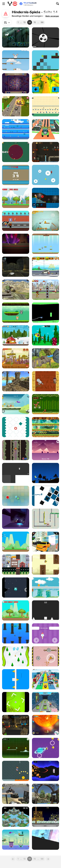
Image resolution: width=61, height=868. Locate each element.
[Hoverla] (46, 473)
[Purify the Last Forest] (16, 37)
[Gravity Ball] (46, 588)
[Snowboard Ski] (16, 656)
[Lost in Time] (16, 817)
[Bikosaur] (46, 404)
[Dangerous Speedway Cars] (46, 129)
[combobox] (7, 22)
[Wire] (46, 496)
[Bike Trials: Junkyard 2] (16, 794)
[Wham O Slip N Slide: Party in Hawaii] (46, 679)
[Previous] (13, 859)
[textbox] (7, 22)
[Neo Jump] (46, 450)
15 (35, 22)
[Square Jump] (46, 610)
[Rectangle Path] (16, 175)
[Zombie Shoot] (46, 152)
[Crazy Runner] (46, 267)
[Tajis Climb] (16, 450)
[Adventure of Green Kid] (16, 198)
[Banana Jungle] (46, 427)
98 (42, 22)
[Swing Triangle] (16, 496)
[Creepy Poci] (16, 83)
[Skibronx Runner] (16, 221)
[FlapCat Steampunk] (46, 565)
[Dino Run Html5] (16, 542)
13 (25, 22)
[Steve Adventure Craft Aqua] (16, 129)
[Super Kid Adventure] (16, 610)
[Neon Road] (16, 748)
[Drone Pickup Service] (16, 840)
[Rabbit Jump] (16, 60)
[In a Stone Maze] (16, 267)
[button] (52, 16)
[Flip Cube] (16, 679)
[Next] (48, 859)
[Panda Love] (46, 244)
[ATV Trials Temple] (46, 358)
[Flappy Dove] (16, 565)
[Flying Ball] (46, 656)
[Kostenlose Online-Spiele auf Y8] (12, 4)
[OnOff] (16, 473)
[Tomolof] (46, 817)
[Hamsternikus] (46, 519)
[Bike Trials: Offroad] (16, 290)
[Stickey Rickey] (46, 725)
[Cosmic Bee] (46, 748)
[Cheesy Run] (16, 358)
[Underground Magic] (16, 725)
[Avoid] (46, 175)
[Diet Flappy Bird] (46, 335)
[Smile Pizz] (46, 60)
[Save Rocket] (46, 633)
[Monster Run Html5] (16, 588)
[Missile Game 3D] (46, 37)
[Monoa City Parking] (46, 542)
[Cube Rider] (46, 771)
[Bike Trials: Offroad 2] (46, 794)
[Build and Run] (46, 198)
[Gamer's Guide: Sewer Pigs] (46, 702)
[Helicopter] (46, 313)
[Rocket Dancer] (16, 519)
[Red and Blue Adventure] (46, 106)
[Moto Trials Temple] (16, 381)
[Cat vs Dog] (16, 313)
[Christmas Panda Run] (16, 335)
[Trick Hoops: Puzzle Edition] (46, 290)
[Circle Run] (46, 840)
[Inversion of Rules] (16, 244)
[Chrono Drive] (46, 83)
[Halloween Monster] (16, 702)
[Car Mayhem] (16, 106)
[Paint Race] (16, 152)
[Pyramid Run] (46, 381)
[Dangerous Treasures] (46, 221)
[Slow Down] (16, 427)
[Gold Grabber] (16, 771)
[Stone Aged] (16, 404)
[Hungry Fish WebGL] (16, 633)
